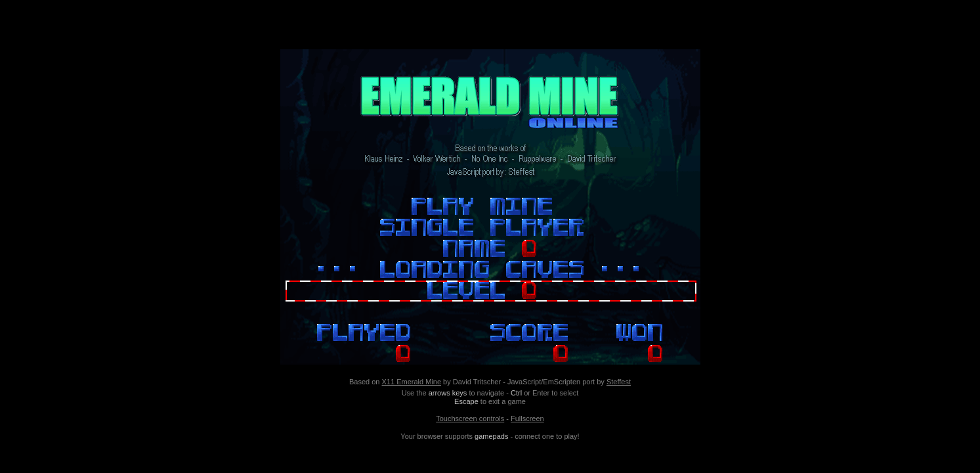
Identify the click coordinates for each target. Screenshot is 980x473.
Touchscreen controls (470, 418)
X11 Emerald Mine (412, 382)
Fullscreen (527, 418)
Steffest (619, 382)
